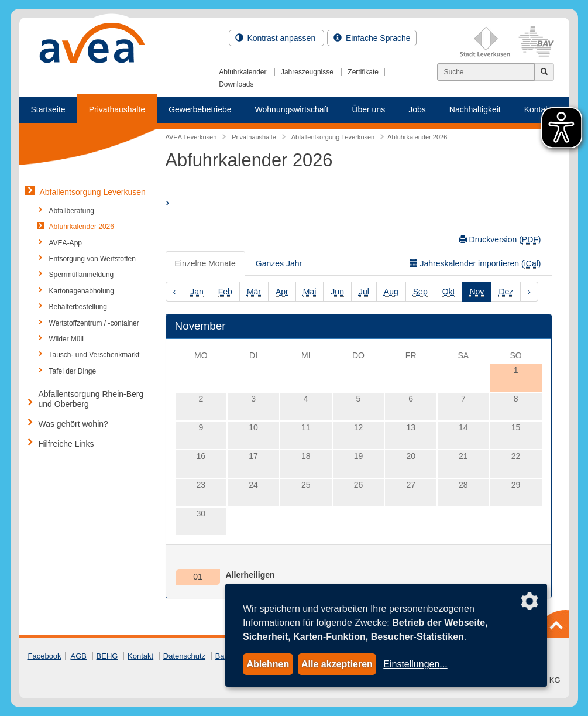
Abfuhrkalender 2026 (82, 227)
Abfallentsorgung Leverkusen (93, 192)
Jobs (417, 109)
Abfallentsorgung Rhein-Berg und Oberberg (91, 399)
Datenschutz (184, 656)
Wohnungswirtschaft (292, 109)
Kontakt (140, 656)
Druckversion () (500, 240)
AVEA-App (66, 243)
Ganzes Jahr (279, 263)
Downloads (236, 84)
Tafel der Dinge (73, 371)
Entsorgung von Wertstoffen (92, 259)
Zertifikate (363, 72)
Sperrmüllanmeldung (82, 275)
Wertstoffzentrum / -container (94, 323)
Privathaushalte (117, 109)
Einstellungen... (415, 664)
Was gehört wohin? (73, 424)
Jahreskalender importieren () (475, 264)
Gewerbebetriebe (200, 109)
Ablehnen (268, 664)
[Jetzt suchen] (544, 72)
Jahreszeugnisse (307, 72)
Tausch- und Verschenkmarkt (94, 355)
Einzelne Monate (205, 263)
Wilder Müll (66, 339)
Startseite (48, 109)
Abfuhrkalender (243, 72)
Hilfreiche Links (66, 444)
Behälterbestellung (78, 307)
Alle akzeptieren (337, 664)
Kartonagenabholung (82, 291)
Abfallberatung (72, 211)
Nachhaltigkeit (475, 109)
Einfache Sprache (372, 38)
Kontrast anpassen (277, 38)
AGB (79, 656)
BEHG (107, 656)
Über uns (368, 109)
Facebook (45, 656)
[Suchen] (486, 72)
